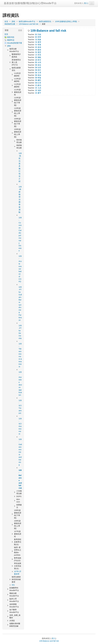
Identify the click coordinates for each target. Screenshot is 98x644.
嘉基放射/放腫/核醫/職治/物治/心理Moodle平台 (30, 3)
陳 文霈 (38, 73)
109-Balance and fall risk (48, 31)
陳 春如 (38, 75)
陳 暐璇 (38, 78)
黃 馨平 (38, 93)
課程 (9, 46)
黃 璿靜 (38, 90)
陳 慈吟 (38, 70)
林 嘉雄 (38, 47)
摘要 (44, 24)
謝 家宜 (38, 60)
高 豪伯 (38, 85)
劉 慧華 (38, 37)
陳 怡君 (38, 68)
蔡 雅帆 (38, 57)
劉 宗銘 (38, 34)
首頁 (6, 34)
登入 (86, 3)
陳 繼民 (38, 80)
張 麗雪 (38, 42)
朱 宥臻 (38, 45)
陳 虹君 (38, 83)
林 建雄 (38, 50)
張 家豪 (38, 40)
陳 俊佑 (38, 65)
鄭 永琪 (38, 62)
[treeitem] (13, 34)
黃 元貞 (38, 88)
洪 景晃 (38, 55)
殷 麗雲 (38, 52)
